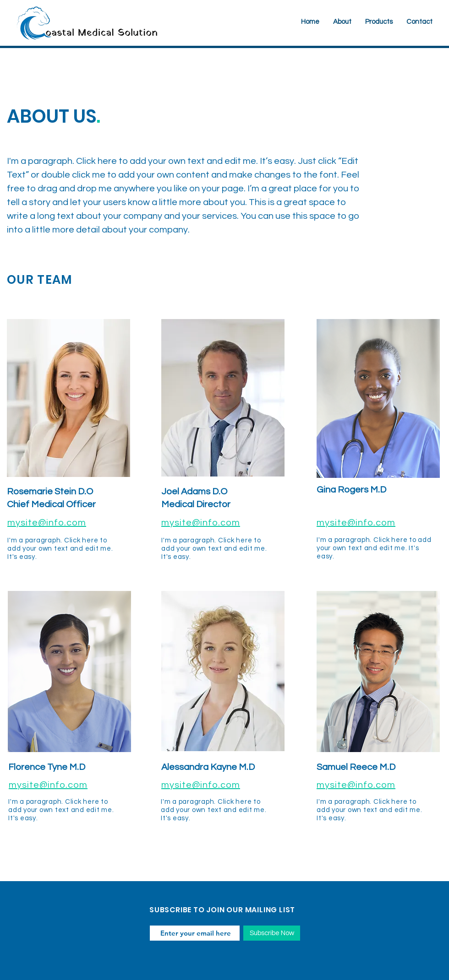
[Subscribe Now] (272, 933)
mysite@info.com (47, 523)
